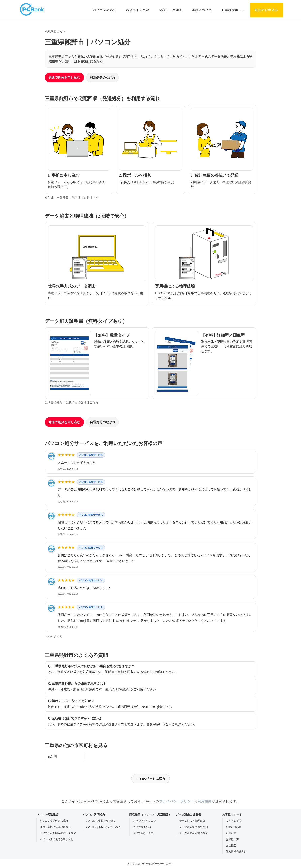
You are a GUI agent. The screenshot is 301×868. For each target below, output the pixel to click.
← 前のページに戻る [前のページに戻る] (150, 779)
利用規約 (205, 801)
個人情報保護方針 (236, 852)
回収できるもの (142, 827)
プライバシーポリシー (177, 801)
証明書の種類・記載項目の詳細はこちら (72, 402)
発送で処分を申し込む (64, 77)
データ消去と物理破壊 (192, 821)
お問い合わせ (234, 827)
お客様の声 (232, 839)
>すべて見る (53, 637)
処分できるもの (138, 10)
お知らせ (231, 833)
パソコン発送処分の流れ (54, 821)
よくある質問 (234, 821)
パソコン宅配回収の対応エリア (58, 833)
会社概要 (231, 845)
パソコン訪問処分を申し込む (103, 827)
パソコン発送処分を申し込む (57, 839)
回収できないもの (143, 833)
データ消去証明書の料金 (194, 833)
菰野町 (52, 756)
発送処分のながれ (103, 77)
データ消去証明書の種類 (194, 827)
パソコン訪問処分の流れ (100, 821)
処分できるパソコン (144, 821)
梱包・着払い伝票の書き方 (55, 827)
